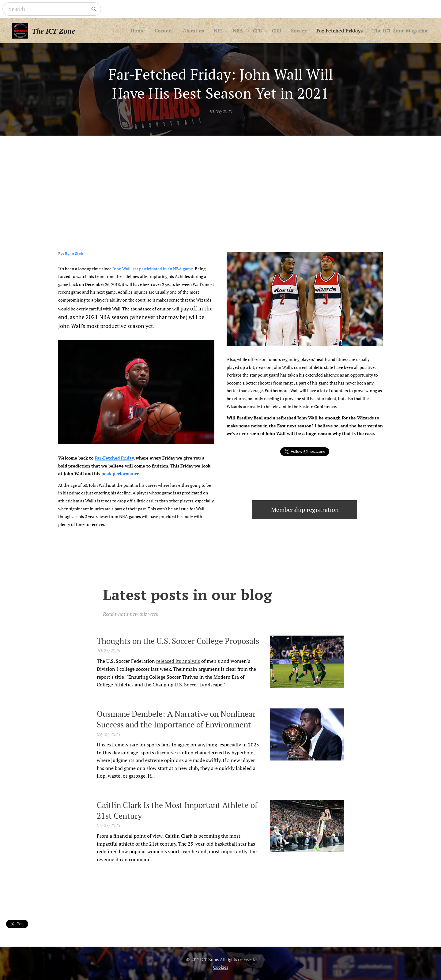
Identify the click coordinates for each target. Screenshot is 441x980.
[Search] (47, 9)
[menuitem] (164, 31)
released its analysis (178, 661)
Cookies (221, 967)
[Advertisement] (221, 182)
